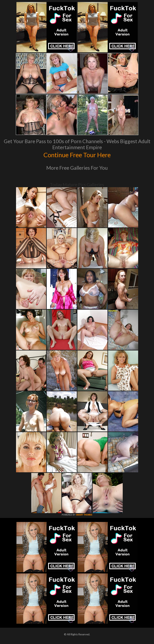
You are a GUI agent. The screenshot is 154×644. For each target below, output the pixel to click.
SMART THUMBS (84, 515)
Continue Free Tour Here (77, 154)
